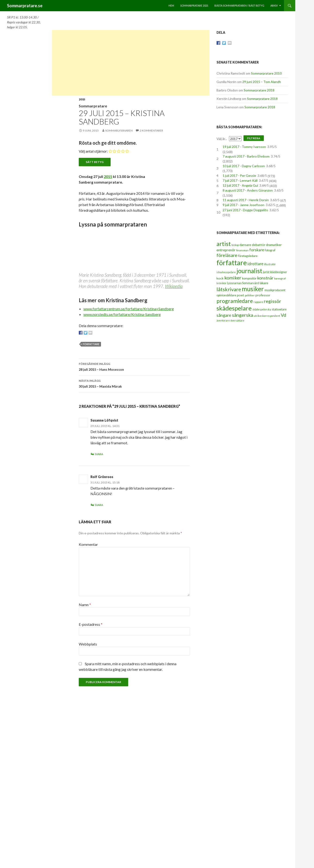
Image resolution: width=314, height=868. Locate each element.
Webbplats (88, 644)
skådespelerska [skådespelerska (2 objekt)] (262, 309)
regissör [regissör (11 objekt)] (273, 301)
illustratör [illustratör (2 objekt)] (270, 264)
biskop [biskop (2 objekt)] (235, 245)
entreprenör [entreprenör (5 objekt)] (226, 250)
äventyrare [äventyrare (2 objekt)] (223, 320)
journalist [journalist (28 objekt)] (249, 271)
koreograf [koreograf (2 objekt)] (280, 278)
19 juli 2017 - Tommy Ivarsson (244, 147)
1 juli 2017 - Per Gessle (239, 175)
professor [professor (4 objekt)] (263, 295)
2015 (82, 99)
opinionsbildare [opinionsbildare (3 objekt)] (226, 295)
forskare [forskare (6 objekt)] (257, 250)
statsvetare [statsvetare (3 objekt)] (279, 309)
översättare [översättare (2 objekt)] (237, 320)
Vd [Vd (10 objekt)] (283, 315)
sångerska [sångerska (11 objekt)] (243, 315)
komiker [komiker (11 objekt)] (233, 278)
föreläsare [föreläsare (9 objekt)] (227, 255)
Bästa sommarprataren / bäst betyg (239, 6)
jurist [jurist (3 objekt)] (266, 272)
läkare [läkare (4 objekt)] (264, 283)
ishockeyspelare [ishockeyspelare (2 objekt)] (226, 272)
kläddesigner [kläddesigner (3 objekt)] (279, 272)
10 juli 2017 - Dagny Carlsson (244, 166)
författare (91, 344)
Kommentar (88, 544)
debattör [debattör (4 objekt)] (259, 245)
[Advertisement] (131, 63)
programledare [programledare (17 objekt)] (235, 301)
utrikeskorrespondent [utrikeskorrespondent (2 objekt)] (267, 316)
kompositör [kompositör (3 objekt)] (249, 278)
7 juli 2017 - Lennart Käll (240, 180)
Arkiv (274, 6)
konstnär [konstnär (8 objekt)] (265, 278)
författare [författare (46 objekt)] (232, 262)
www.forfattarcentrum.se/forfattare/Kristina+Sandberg (129, 309)
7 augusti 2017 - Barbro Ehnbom (246, 156)
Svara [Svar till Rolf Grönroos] (99, 505)
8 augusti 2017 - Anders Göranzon (248, 190)
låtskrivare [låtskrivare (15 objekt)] (229, 289)
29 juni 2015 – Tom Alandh (262, 82)
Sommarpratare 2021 (194, 6)
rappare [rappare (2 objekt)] (258, 302)
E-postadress (91, 624)
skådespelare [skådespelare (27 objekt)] (234, 308)
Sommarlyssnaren (119, 130)
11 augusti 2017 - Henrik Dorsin (246, 200)
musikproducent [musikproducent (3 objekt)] (275, 290)
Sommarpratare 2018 (259, 90)
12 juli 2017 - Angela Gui (240, 185)
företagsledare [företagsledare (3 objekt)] (248, 256)
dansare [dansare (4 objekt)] (245, 245)
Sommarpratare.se (25, 6)
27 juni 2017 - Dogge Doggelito (245, 210)
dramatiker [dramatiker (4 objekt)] (274, 245)
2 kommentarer (151, 130)
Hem (171, 6)
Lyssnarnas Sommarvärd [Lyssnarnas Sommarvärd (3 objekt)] (243, 283)
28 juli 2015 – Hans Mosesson (134, 366)
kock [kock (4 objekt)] (220, 278)
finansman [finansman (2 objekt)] (242, 250)
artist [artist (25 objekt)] (224, 244)
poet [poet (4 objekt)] (241, 295)
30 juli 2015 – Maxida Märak (134, 383)
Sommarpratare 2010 (266, 73)
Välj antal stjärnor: (93, 151)
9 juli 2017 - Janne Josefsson (243, 205)
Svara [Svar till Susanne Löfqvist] (99, 454)
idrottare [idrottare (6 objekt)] (255, 264)
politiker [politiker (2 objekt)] (250, 295)
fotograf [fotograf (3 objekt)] (270, 250)
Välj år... (222, 139)
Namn (85, 605)
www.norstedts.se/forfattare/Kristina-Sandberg (122, 314)
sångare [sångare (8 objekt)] (224, 315)
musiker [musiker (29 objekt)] (253, 289)
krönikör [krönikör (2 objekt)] (221, 283)
